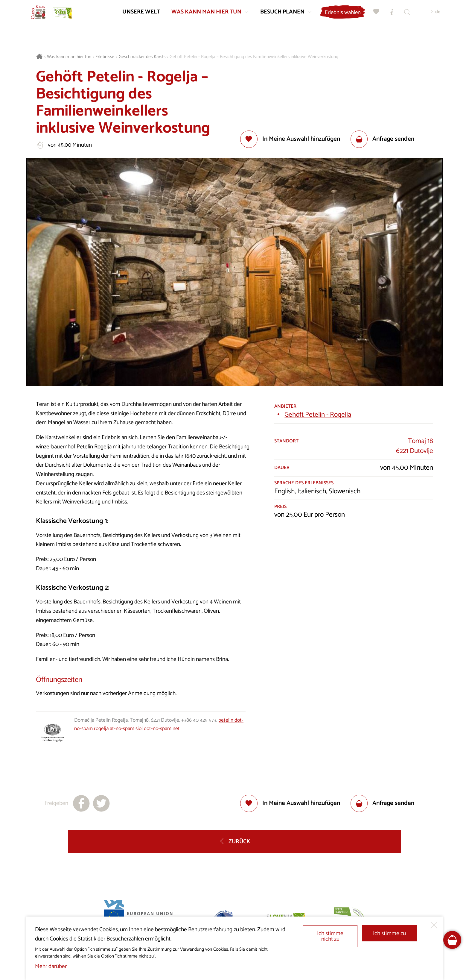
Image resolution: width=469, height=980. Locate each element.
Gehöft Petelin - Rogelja (318, 415)
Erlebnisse (105, 57)
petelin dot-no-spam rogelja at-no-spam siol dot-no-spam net (159, 724)
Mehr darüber (51, 966)
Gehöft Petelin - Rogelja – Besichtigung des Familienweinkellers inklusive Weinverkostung (254, 57)
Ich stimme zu (389, 933)
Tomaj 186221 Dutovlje (415, 446)
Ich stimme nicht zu (330, 936)
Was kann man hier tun (69, 57)
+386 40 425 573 (199, 720)
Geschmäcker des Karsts (142, 57)
